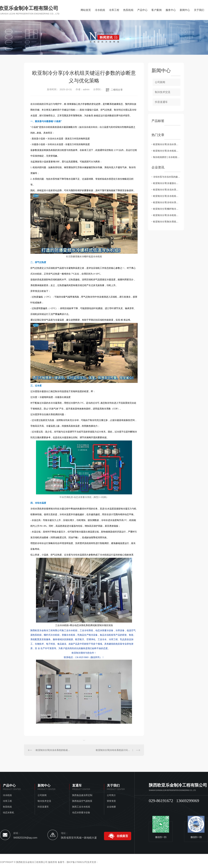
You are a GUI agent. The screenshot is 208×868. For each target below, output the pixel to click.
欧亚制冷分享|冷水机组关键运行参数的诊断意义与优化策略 (167, 151)
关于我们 (199, 10)
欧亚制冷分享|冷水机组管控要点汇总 (167, 215)
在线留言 (122, 836)
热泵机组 (128, 10)
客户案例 (156, 10)
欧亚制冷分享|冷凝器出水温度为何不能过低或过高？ (167, 183)
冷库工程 (114, 10)
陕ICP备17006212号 (77, 862)
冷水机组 (100, 10)
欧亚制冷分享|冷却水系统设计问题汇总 (115, 750)
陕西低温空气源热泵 (82, 801)
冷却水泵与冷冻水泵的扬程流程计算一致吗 (167, 177)
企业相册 (111, 807)
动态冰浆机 (8, 812)
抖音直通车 (161, 102)
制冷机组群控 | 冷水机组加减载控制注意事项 (167, 157)
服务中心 (171, 10)
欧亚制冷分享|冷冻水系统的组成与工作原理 (54, 750)
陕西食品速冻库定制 (82, 795)
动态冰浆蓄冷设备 (81, 812)
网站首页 (86, 10)
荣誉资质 (111, 801)
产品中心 (142, 10)
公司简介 (111, 795)
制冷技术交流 (163, 92)
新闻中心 (185, 10)
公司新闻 (160, 82)
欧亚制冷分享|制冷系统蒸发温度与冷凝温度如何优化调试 (167, 222)
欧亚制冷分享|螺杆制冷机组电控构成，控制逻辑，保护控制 (167, 209)
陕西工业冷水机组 (81, 807)
